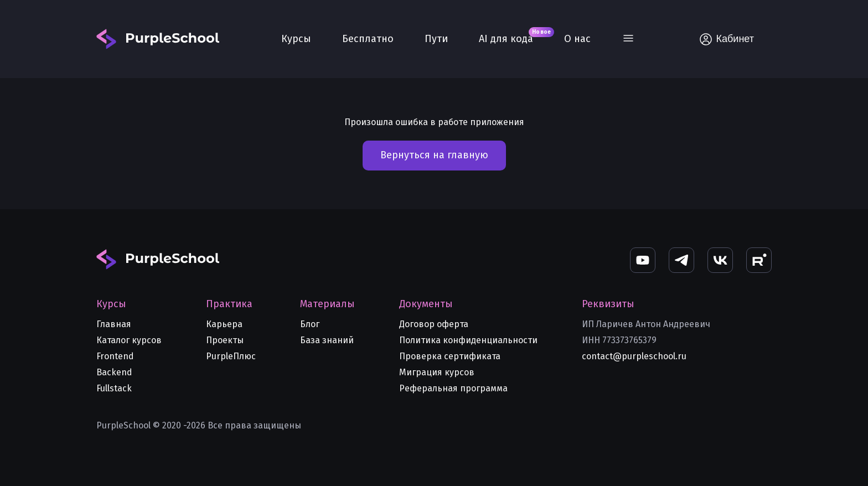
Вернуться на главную (434, 155)
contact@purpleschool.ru (634, 356)
